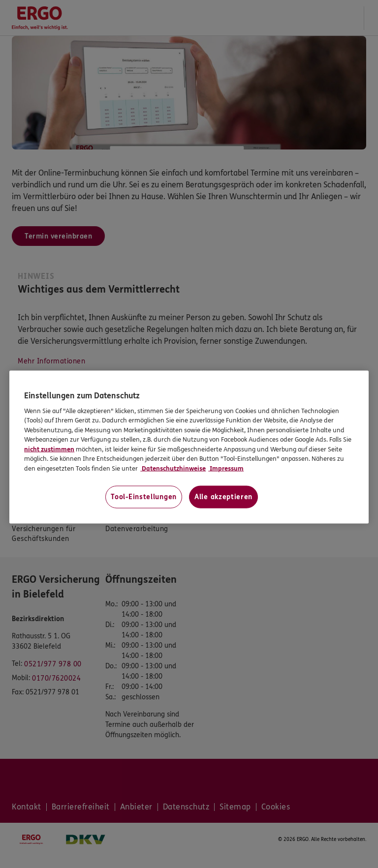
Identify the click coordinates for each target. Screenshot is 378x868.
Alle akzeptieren (223, 497)
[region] (189, 447)
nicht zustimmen (49, 449)
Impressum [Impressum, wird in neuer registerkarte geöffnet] (226, 468)
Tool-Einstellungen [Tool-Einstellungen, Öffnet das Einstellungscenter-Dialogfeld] (144, 497)
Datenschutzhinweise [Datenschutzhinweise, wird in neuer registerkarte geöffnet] (173, 468)
